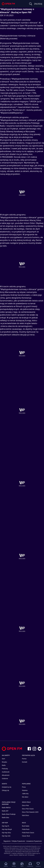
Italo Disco (26, 815)
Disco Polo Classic (28, 809)
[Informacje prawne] (22, 850)
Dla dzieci (25, 797)
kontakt (25, 762)
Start (3, 759)
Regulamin (7, 841)
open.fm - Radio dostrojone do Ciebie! (8, 4)
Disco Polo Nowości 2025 (30, 812)
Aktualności (6, 775)
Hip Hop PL (6, 826)
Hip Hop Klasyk (7, 829)
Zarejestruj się (7, 787)
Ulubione (5, 779)
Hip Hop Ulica (6, 833)
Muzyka (4, 762)
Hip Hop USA (6, 836)
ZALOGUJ (38, 4)
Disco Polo (26, 805)
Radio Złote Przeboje (9, 814)
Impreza (25, 790)
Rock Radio (26, 826)
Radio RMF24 (6, 808)
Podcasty (5, 769)
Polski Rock (26, 829)
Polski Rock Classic (28, 833)
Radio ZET (5, 811)
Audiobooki (6, 772)
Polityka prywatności (18, 841)
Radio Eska (5, 818)
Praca (24, 787)
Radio (4, 765)
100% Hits (25, 794)
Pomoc (24, 759)
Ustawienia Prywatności (34, 841)
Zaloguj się (5, 790)
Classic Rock (26, 836)
